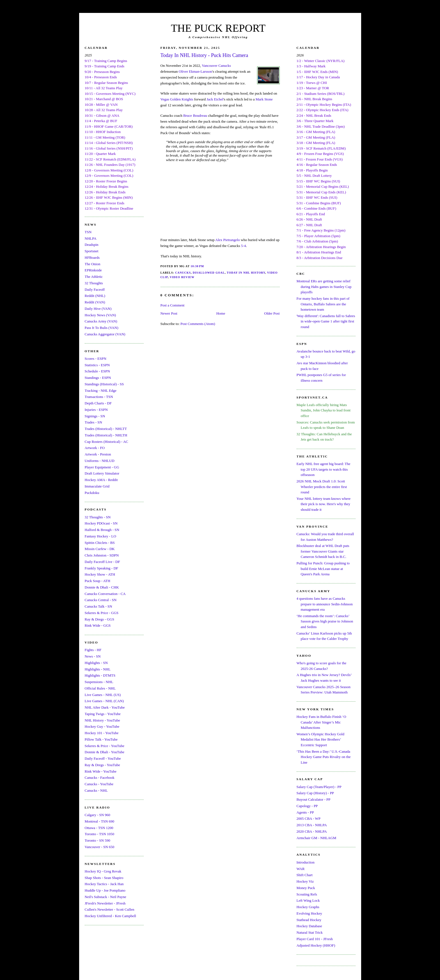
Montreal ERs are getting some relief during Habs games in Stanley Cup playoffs (324, 287)
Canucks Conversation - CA (105, 594)
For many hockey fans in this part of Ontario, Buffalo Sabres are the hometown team (323, 304)
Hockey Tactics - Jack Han (104, 884)
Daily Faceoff (95, 289)
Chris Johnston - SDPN (102, 555)
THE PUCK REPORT (218, 28)
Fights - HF (93, 650)
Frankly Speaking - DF (102, 568)
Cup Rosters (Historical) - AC (106, 442)
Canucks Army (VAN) (101, 321)
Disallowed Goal (209, 273)
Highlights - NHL (98, 669)
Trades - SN (93, 422)
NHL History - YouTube (102, 720)
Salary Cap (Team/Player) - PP (319, 787)
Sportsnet (92, 251)
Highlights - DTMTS (100, 675)
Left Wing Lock (308, 900)
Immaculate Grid (97, 486)
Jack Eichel (215, 99)
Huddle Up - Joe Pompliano (105, 890)
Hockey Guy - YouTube (102, 726)
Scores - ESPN (96, 359)
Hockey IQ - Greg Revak (103, 871)
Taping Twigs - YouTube (103, 714)
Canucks (183, 273)
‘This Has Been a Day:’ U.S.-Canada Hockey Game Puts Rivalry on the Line (324, 757)
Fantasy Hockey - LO (100, 536)
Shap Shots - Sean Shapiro (104, 878)
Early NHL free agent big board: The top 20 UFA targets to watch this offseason (324, 469)
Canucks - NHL (96, 790)
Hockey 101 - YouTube (102, 733)
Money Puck (306, 888)
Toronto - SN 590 (98, 840)
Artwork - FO (95, 448)
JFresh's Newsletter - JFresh (105, 903)
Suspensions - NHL (99, 682)
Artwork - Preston (98, 454)
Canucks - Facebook (100, 778)
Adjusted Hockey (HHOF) (316, 945)
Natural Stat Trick (310, 932)
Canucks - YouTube (99, 784)
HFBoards (92, 257)
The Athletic (94, 277)
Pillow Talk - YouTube (101, 739)
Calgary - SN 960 (98, 815)
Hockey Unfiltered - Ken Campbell (110, 916)
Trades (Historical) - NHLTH (106, 435)
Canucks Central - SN (101, 600)
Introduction (306, 862)
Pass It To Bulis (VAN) (102, 328)
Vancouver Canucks (216, 66)
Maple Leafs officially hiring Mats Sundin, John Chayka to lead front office (324, 410)
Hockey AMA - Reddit (101, 480)
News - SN (93, 656)
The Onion (93, 264)
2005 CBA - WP (309, 818)
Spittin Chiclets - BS (100, 543)
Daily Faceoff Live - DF (102, 562)
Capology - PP (307, 806)
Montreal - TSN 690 (100, 821)
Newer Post (169, 313)
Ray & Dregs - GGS (99, 619)
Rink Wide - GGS (98, 625)
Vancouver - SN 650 (100, 847)
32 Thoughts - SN (98, 517)
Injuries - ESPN (96, 410)
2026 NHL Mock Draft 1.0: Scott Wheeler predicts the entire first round (322, 487)
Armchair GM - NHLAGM (317, 838)
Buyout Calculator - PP (314, 799)
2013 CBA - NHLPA (312, 825)
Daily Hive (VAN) (98, 309)
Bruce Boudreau (195, 115)
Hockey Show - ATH (100, 574)
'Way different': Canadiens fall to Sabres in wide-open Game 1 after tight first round (326, 321)
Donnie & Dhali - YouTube (105, 752)
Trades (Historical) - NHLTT (106, 429)
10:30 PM (197, 266)
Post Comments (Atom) (198, 324)
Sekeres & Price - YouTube (105, 746)
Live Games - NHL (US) (103, 695)
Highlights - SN (96, 663)
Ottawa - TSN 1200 (99, 828)
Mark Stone (264, 99)
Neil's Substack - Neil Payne (106, 897)
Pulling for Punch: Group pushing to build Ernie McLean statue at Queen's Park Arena (323, 569)
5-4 (243, 246)
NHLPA (91, 238)
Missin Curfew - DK (100, 549)
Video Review (182, 277)
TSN (88, 232)
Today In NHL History (246, 273)
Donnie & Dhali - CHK (102, 587)
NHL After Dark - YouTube (105, 707)
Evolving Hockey (309, 913)
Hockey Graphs (308, 907)
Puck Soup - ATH (98, 581)
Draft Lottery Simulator (102, 473)
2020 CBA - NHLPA (312, 831)
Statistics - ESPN (97, 365)
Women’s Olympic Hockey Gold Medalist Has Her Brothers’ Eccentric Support (320, 739)
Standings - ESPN (98, 378)
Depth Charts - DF (98, 403)
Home (221, 313)
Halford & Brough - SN (102, 530)
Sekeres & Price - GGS (102, 613)
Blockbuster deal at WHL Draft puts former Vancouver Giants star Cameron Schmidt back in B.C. (323, 551)
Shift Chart (305, 875)
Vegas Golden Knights (177, 99)
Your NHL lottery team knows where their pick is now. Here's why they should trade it (324, 504)
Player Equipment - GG (102, 467)
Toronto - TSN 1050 (99, 834)
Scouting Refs (307, 894)
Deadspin (92, 245)
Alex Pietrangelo (228, 240)
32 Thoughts (94, 283)
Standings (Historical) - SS (104, 384)
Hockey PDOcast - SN (101, 523)
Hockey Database (309, 926)
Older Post (272, 313)
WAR (301, 869)
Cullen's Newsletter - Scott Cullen (110, 909)
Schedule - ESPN (97, 371)
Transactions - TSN (99, 397)
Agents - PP (305, 812)
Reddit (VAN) (95, 302)
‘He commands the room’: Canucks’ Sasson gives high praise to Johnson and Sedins (325, 621)
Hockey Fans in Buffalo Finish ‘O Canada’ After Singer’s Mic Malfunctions (321, 722)
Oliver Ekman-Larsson (195, 71)
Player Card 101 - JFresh (315, 939)
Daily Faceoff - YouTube (103, 758)
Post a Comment (173, 305)
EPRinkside (93, 270)
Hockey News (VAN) (100, 315)
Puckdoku (92, 493)
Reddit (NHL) (95, 296)
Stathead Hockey (309, 920)
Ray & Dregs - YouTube (102, 765)
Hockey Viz (305, 881)
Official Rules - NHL (100, 688)
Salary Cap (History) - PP (315, 793)
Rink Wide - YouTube (101, 771)
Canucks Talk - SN (98, 606)
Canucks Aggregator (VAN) (105, 334)
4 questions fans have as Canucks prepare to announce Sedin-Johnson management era (325, 604)
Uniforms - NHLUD (100, 461)
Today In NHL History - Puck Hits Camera (204, 55)
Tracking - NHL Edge (101, 391)
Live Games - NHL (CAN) (104, 701)
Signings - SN (95, 416)
